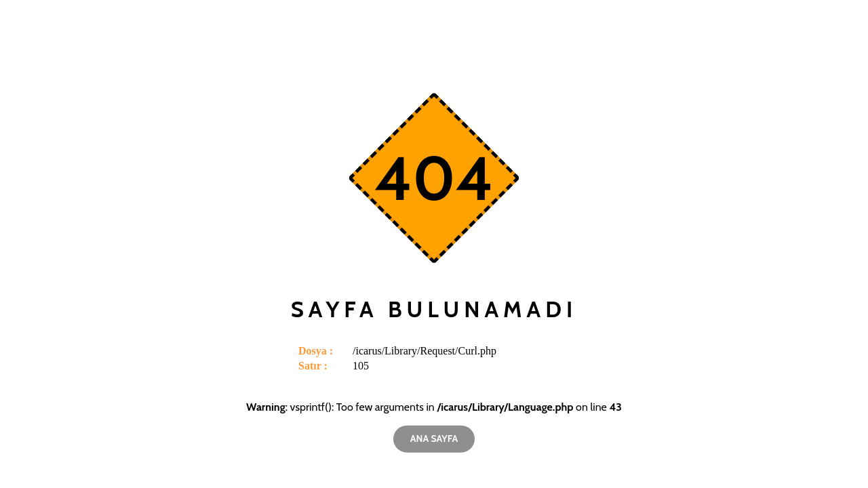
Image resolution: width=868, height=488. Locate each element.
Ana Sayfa (434, 439)
